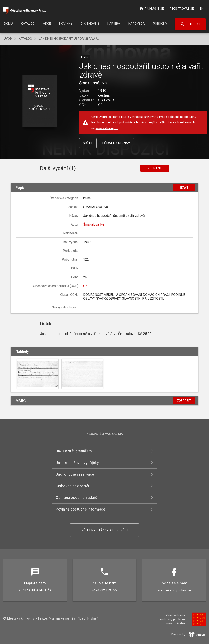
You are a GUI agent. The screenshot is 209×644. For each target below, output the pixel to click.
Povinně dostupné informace (81, 509)
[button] (39, 101)
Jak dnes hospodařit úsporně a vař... (69, 39)
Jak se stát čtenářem (74, 451)
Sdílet (88, 143)
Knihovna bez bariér (73, 486)
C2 (85, 286)
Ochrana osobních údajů (76, 498)
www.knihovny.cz (107, 128)
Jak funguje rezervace (75, 474)
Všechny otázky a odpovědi (105, 530)
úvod (8, 39)
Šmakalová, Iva (93, 83)
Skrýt (184, 188)
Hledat (190, 24)
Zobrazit (155, 168)
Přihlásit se (152, 9)
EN (201, 9)
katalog (25, 39)
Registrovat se (182, 9)
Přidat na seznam (116, 143)
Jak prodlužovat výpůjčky (77, 463)
